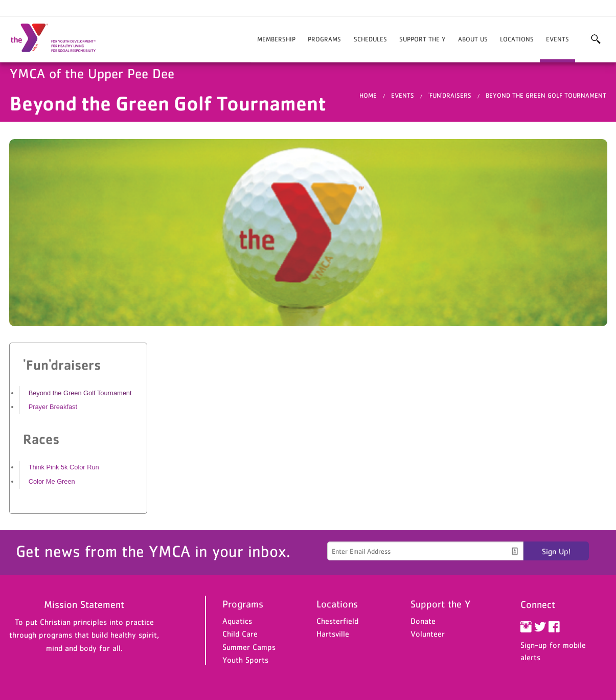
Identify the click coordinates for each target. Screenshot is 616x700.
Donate (423, 621)
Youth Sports (245, 660)
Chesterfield (337, 621)
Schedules (370, 39)
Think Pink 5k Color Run (64, 467)
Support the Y (423, 39)
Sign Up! (556, 551)
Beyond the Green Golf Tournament (546, 95)
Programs (324, 39)
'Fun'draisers (450, 95)
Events (557, 39)
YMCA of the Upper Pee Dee (59, 38)
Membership (276, 39)
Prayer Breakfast (53, 407)
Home (368, 95)
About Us (473, 39)
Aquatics (237, 621)
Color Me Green (52, 481)
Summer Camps (249, 647)
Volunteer (428, 634)
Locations (517, 39)
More (596, 39)
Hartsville (333, 634)
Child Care (240, 634)
